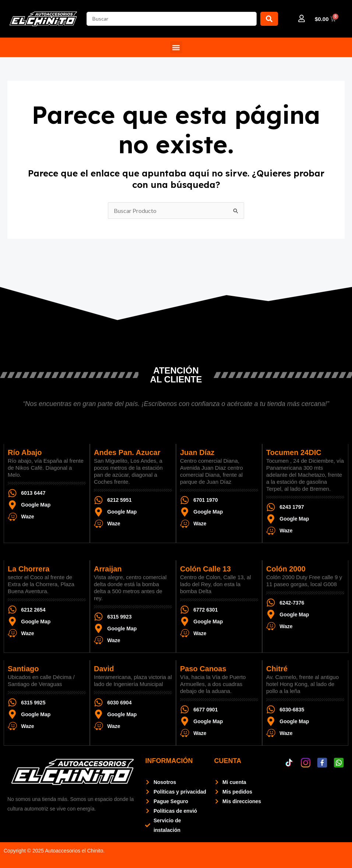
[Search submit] (269, 19)
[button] (176, 47)
